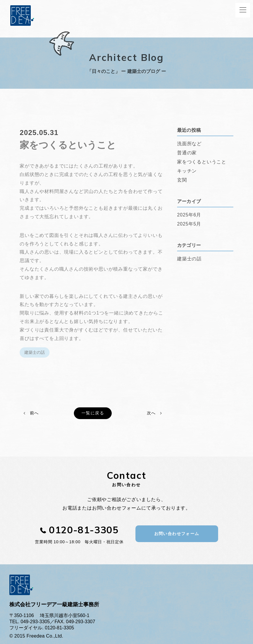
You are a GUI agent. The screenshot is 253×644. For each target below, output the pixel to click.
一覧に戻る (93, 413)
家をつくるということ (202, 162)
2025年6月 (189, 215)
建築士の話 (35, 352)
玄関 (182, 180)
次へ (151, 413)
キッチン (187, 171)
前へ (34, 413)
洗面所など (189, 144)
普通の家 (187, 153)
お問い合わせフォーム (177, 534)
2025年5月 (189, 224)
